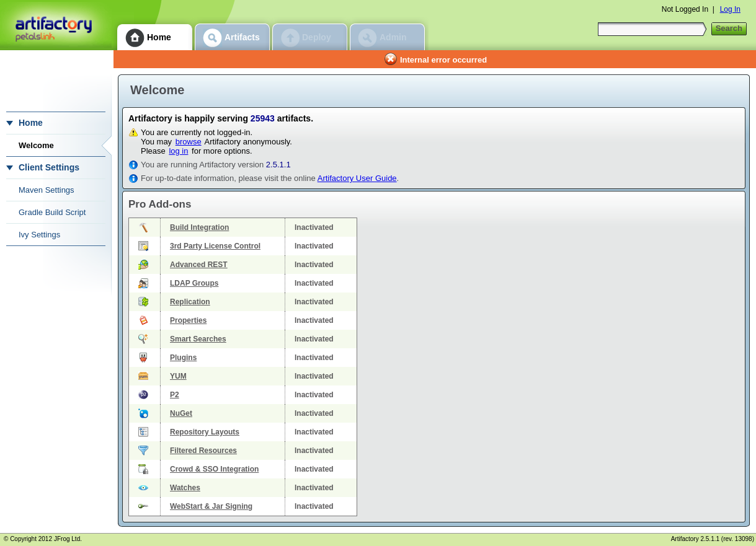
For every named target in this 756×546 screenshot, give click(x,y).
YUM (178, 376)
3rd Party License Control (215, 246)
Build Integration (199, 227)
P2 (175, 395)
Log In (730, 9)
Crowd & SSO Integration (214, 469)
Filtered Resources (203, 451)
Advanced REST (199, 265)
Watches (185, 488)
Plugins (183, 358)
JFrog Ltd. (68, 539)
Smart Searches (198, 339)
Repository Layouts (205, 432)
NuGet (181, 413)
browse (189, 142)
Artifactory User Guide (357, 178)
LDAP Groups (194, 283)
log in (178, 151)
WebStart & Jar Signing (211, 506)
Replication (190, 302)
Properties (188, 320)
